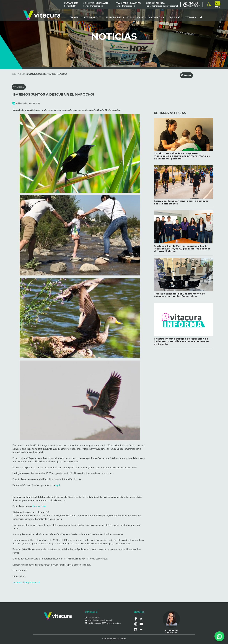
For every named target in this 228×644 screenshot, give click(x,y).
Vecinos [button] (191, 17)
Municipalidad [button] (115, 17)
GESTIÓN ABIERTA (162, 5)
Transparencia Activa (128, 5)
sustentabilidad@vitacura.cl (26, 583)
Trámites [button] (76, 17)
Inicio (14, 74)
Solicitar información (97, 5)
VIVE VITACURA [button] (158, 17)
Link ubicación (39, 507)
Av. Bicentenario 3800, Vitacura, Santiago (105, 623)
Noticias (21, 74)
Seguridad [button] (176, 17)
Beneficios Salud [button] (137, 17)
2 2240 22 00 (94, 618)
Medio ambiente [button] (94, 17)
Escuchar (19, 87)
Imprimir (185, 75)
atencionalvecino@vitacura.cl (100, 620)
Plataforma (71, 5)
